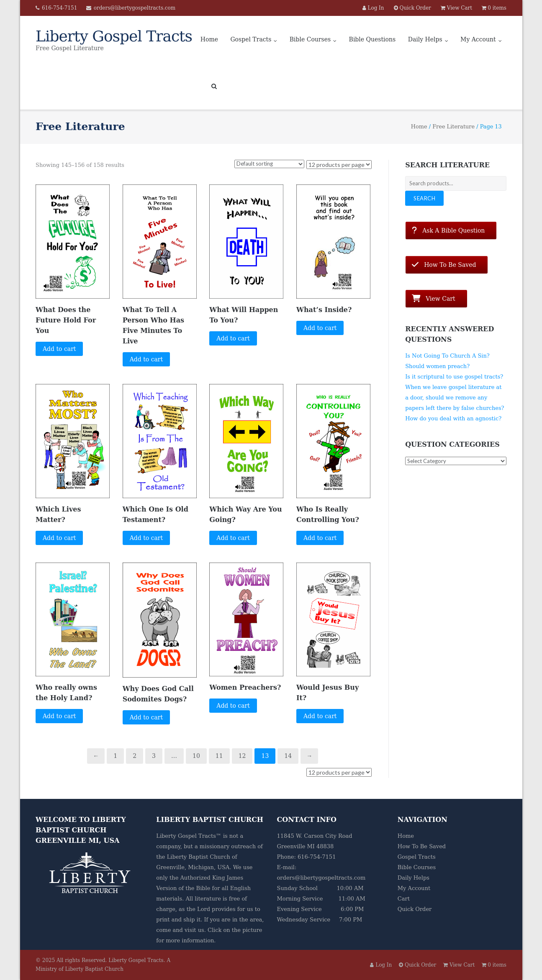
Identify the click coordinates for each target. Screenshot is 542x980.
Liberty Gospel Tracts (136, 960)
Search (424, 198)
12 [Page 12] (242, 756)
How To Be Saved (422, 846)
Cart (404, 899)
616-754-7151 (59, 8)
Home (209, 39)
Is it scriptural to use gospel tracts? (454, 377)
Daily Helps (425, 39)
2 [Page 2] (135, 756)
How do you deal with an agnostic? (453, 418)
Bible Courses (310, 39)
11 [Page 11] (219, 756)
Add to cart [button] (59, 349)
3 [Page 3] (154, 756)
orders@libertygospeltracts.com (135, 8)
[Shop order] (269, 164)
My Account (478, 39)
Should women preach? (437, 366)
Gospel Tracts (251, 39)
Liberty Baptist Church (199, 857)
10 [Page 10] (196, 756)
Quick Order (415, 909)
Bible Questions (372, 39)
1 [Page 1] (115, 756)
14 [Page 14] (288, 756)
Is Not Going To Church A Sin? (447, 356)
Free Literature (453, 127)
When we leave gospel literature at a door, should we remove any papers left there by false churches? (455, 398)
